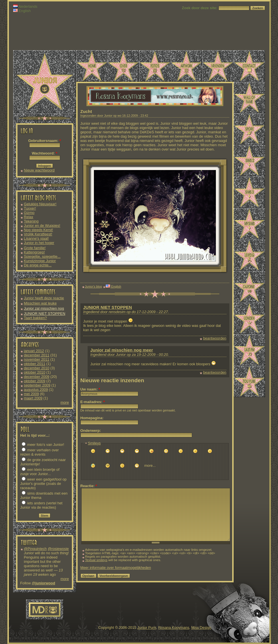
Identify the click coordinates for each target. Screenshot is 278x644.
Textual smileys (96, 560)
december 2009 (37, 377)
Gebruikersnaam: (45, 141)
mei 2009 (31, 394)
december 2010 (37, 368)
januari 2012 (34, 351)
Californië (249, 287)
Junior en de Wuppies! (42, 226)
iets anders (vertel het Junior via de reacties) (42, 505)
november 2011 (37, 359)
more (65, 402)
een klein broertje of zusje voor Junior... (40, 472)
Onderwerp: (91, 431)
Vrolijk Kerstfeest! (38, 234)
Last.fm (249, 350)
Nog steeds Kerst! (38, 230)
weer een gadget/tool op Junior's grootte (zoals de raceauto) (44, 484)
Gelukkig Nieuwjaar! (40, 204)
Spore (249, 129)
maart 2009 (33, 398)
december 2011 (37, 355)
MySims (249, 224)
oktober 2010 (34, 372)
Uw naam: (90, 389)
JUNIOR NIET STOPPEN (45, 314)
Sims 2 (249, 161)
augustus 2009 (36, 390)
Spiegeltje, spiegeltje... (42, 256)
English (22, 11)
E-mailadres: (93, 402)
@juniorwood (43, 583)
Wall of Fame (249, 97)
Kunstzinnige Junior (40, 261)
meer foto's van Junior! (43, 445)
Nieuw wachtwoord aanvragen (39, 172)
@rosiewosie (58, 549)
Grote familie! (35, 248)
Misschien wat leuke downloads (40, 305)
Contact (249, 66)
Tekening (31, 221)
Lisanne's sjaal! (36, 238)
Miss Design (201, 628)
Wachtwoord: (45, 153)
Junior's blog (93, 286)
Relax (28, 217)
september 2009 (37, 385)
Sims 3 (249, 192)
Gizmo (29, 213)
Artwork (186, 66)
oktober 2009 (34, 381)
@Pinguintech (35, 549)
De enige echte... (38, 265)
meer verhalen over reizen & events (40, 452)
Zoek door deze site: (200, 8)
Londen (249, 318)
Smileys (94, 443)
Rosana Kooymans (174, 628)
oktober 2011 (34, 364)
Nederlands (25, 6)
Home (92, 66)
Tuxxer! (30, 208)
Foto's (155, 66)
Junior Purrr (147, 628)
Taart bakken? (35, 318)
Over (123, 66)
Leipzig (249, 255)
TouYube (249, 381)
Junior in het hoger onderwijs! (39, 245)
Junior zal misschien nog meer (122, 350)
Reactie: (89, 486)
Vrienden (218, 66)
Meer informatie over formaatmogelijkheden (116, 568)
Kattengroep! (34, 252)
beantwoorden (215, 338)
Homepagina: (92, 418)
